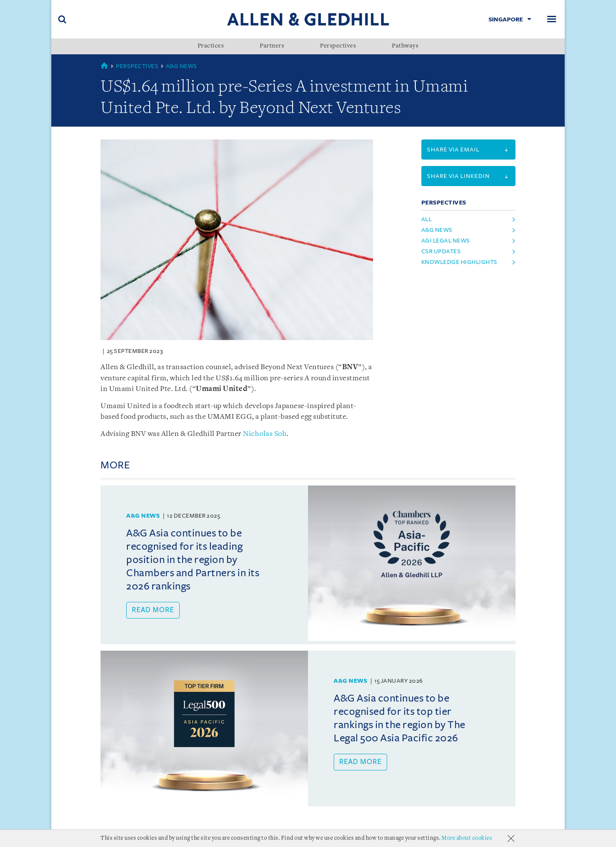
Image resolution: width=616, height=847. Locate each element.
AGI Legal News (446, 241)
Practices (211, 46)
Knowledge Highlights (459, 262)
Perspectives (338, 46)
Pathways (405, 46)
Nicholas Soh (265, 434)
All (427, 219)
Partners (272, 46)
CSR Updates (441, 251)
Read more (153, 610)
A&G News (182, 66)
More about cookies (467, 838)
